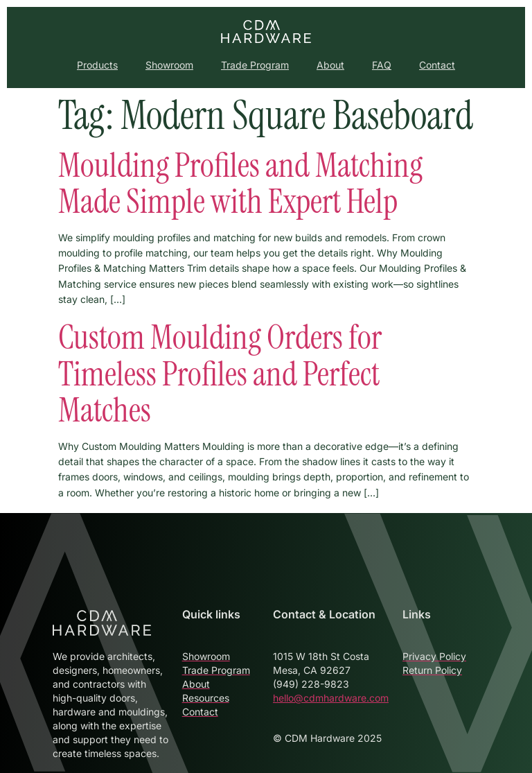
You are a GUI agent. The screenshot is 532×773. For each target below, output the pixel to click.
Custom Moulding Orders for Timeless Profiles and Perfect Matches (220, 374)
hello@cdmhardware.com (331, 698)
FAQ (382, 65)
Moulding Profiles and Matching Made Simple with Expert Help (240, 184)
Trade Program (255, 65)
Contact (437, 65)
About (330, 65)
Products (97, 65)
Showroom (169, 65)
